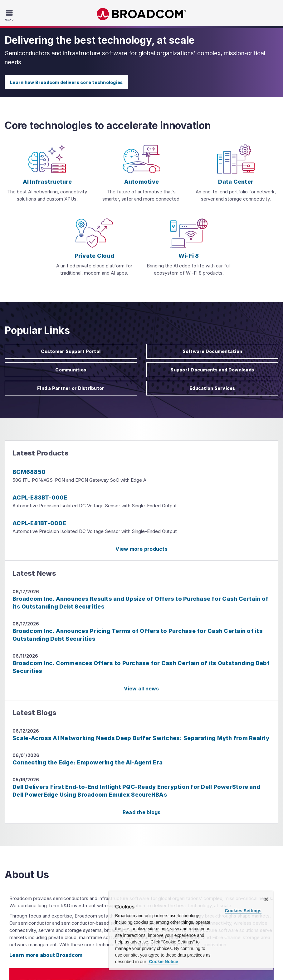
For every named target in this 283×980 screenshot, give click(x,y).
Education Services (212, 388)
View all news (141, 689)
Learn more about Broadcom (46, 955)
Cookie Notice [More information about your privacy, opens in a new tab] (163, 962)
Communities (71, 370)
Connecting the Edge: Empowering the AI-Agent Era (88, 762)
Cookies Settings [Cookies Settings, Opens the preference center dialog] (243, 911)
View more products (141, 549)
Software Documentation (212, 351)
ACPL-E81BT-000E (39, 523)
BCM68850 (29, 472)
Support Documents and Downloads (212, 370)
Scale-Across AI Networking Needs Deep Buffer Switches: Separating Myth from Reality (141, 738)
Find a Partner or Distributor (71, 388)
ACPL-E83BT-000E (40, 497)
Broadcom (142, 14)
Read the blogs (142, 812)
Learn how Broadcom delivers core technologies (66, 82)
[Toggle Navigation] (10, 15)
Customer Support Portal (71, 351)
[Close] (266, 899)
